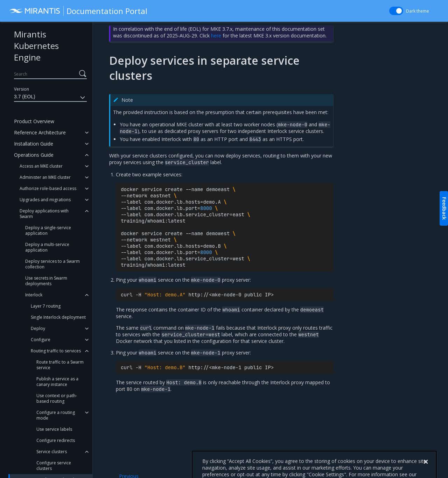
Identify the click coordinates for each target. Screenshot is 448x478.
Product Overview (34, 121)
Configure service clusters (54, 466)
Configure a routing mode (56, 415)
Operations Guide (34, 155)
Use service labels (54, 429)
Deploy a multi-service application (47, 247)
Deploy (38, 328)
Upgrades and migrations (45, 200)
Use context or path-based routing (57, 398)
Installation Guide (34, 144)
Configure (41, 340)
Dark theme (418, 11)
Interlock (34, 295)
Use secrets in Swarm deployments (46, 281)
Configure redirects (56, 440)
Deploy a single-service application (48, 230)
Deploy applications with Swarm (44, 214)
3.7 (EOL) (50, 98)
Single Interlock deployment (58, 317)
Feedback (444, 208)
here (216, 36)
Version (22, 89)
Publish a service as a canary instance (57, 382)
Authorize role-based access (48, 188)
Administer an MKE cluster (45, 177)
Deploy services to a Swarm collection (52, 264)
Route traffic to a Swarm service (60, 365)
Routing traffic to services (56, 351)
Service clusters (52, 452)
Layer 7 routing (46, 306)
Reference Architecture (40, 132)
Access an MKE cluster (41, 166)
